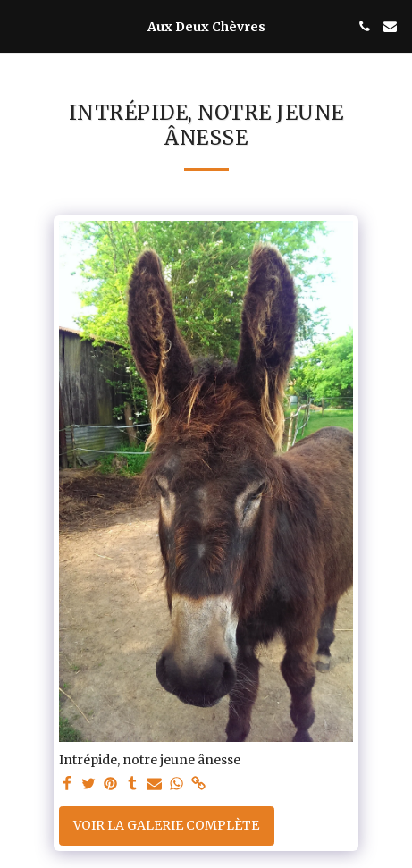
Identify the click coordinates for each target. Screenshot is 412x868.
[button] (20, 25)
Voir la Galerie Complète (166, 825)
